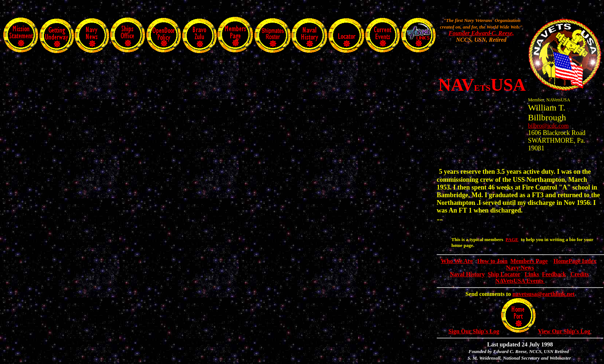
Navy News (520, 268)
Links (532, 274)
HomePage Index (575, 261)
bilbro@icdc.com (548, 126)
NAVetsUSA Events (520, 283)
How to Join (493, 261)
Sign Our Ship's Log (474, 331)
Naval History (467, 274)
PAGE (512, 239)
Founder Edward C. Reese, (481, 33)
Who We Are (457, 261)
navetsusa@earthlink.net (544, 294)
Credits (579, 274)
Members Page (529, 261)
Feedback (554, 274)
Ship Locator (504, 274)
